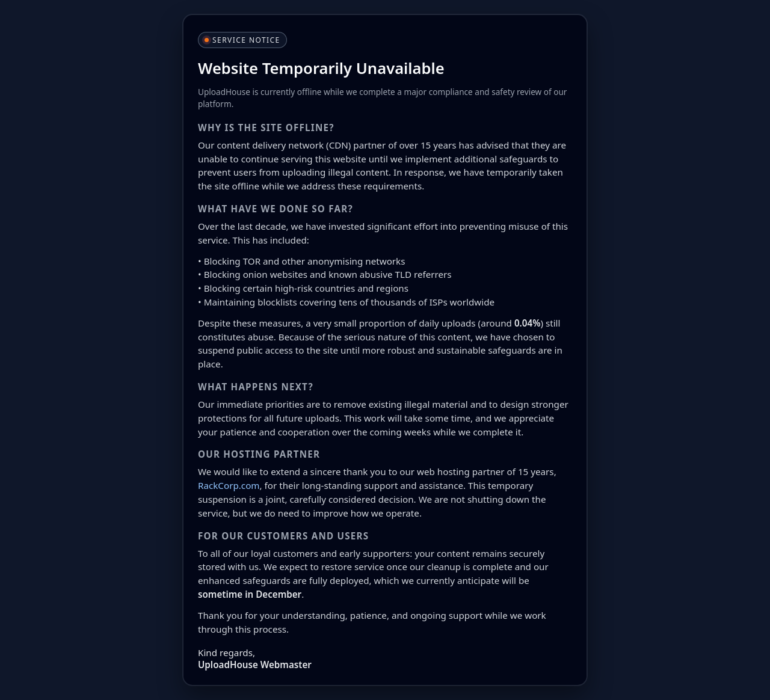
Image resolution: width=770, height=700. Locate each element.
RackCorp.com (229, 485)
